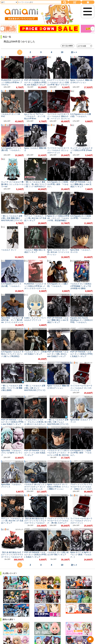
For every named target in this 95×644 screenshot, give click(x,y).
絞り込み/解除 (67, 46)
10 (62, 52)
